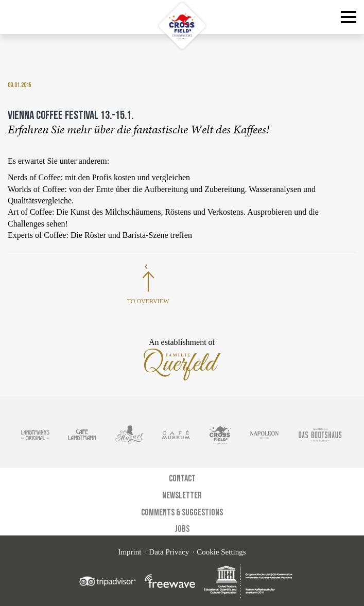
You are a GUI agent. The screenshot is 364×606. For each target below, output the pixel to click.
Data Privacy (169, 552)
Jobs (182, 529)
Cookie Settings (221, 552)
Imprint (129, 552)
